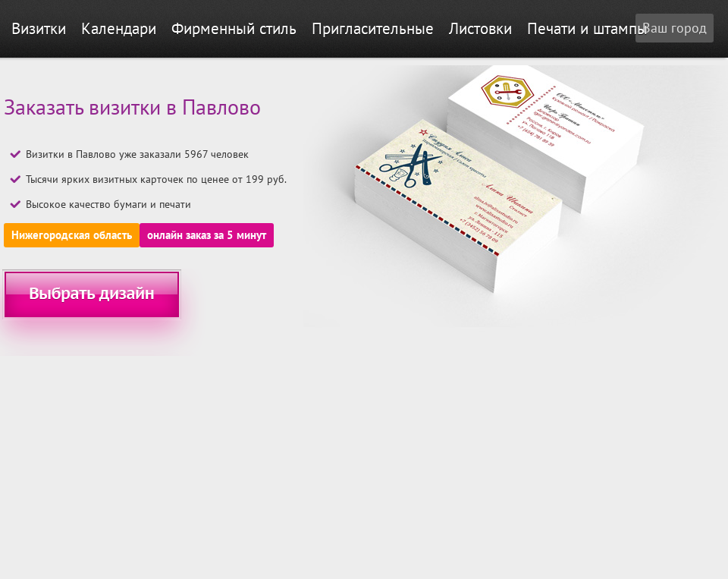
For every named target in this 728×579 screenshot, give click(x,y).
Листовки (480, 28)
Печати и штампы (587, 28)
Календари (119, 28)
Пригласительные (373, 28)
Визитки (39, 28)
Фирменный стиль (234, 28)
